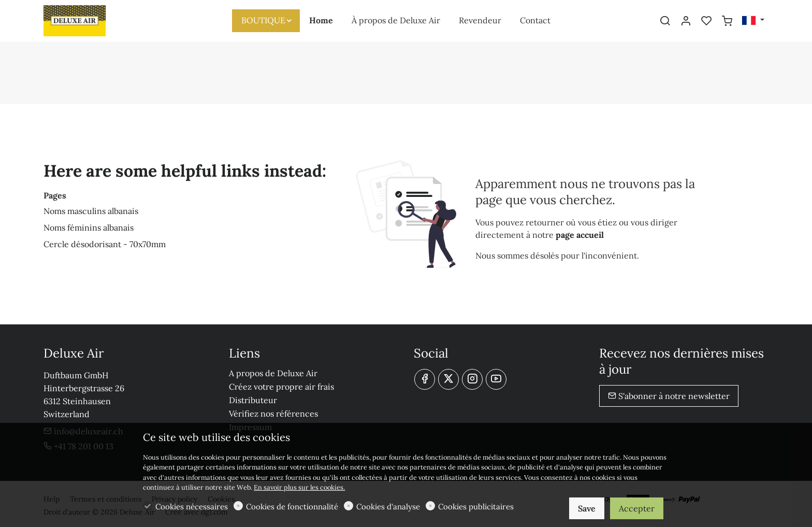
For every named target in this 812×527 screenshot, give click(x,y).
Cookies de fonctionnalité (292, 507)
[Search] (665, 21)
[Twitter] (448, 379)
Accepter (637, 508)
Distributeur (253, 400)
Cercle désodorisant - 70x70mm (105, 244)
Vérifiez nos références (273, 414)
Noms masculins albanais (91, 211)
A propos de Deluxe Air (273, 373)
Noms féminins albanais (89, 227)
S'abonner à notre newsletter (669, 396)
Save (587, 508)
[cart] (727, 21)
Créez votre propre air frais (281, 387)
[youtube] (496, 379)
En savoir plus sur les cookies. (299, 487)
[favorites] (706, 21)
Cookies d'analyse (388, 507)
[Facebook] (425, 379)
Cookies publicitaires (476, 507)
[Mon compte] (686, 21)
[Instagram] (472, 379)
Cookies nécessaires (192, 507)
